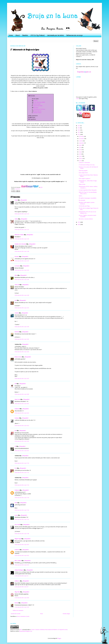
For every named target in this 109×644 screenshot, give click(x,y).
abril (80, 154)
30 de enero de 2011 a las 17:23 (22, 519)
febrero (81, 158)
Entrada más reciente (16, 614)
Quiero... (81, 196)
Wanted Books (37, 104)
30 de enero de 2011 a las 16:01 (22, 404)
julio (80, 147)
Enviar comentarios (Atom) (23, 616)
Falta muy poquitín (83, 171)
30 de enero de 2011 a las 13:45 (22, 339)
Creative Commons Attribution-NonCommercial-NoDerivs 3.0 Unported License (49, 630)
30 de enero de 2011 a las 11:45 (22, 239)
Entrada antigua (66, 614)
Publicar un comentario (18, 610)
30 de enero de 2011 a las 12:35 (22, 261)
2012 (79, 132)
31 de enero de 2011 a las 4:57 (22, 587)
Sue (16, 431)
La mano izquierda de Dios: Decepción (88, 190)
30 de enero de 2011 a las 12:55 (22, 308)
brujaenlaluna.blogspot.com (26, 631)
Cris (16, 468)
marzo (81, 156)
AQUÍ (77, 99)
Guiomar (17, 418)
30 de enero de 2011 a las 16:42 (22, 441)
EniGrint (17, 332)
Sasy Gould (17, 525)
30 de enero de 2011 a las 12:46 (22, 280)
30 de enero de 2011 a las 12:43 (22, 270)
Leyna (16, 515)
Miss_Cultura (18, 561)
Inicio (42, 614)
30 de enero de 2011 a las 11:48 (22, 251)
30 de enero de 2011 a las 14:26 (22, 352)
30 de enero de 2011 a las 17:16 (22, 485)
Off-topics (36, 107)
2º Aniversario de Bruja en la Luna (87, 165)
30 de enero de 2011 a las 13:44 (22, 327)
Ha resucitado (82, 200)
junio (80, 150)
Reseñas (25, 35)
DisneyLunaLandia (38, 106)
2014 (79, 128)
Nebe (16, 503)
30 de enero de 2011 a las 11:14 (22, 214)
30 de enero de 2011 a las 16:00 (22, 394)
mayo (81, 152)
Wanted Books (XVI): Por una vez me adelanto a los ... (87, 212)
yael (16, 300)
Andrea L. (17, 581)
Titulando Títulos (37, 113)
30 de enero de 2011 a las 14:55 (22, 379)
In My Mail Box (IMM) (39, 102)
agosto (81, 145)
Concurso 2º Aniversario (84, 163)
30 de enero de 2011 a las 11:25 (22, 230)
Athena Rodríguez (19, 570)
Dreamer (17, 257)
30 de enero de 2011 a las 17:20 (22, 510)
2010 (79, 222)
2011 (79, 134)
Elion (16, 275)
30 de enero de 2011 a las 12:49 (22, 295)
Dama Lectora (18, 357)
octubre (81, 141)
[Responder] (24, 200)
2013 (79, 130)
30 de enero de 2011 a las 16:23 (22, 413)
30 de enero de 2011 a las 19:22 (22, 555)
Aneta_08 (17, 285)
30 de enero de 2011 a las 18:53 (22, 545)
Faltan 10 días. (82, 184)
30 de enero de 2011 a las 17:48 (22, 534)
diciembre (82, 136)
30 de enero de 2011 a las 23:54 (22, 565)
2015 (79, 126)
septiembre (82, 143)
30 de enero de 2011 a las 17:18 (22, 498)
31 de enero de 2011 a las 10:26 (22, 598)
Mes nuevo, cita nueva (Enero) (86, 219)
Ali (15, 446)
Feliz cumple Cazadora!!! (85, 179)
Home (11, 35)
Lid (16, 384)
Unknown (17, 409)
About (18, 35)
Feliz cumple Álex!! (83, 173)
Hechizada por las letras (55, 35)
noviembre (82, 139)
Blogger (59, 638)
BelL (21, 630)
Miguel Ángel (18, 539)
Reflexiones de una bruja (74, 35)
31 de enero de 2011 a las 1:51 (22, 576)
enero (81, 161)
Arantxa (17, 313)
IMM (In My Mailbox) (37, 35)
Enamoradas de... (38, 111)
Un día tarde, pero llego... (85, 206)
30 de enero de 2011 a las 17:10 (22, 463)
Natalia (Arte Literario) (20, 244)
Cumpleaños (17, 189)
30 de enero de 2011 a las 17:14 (22, 473)
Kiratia (16, 603)
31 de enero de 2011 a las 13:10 (22, 607)
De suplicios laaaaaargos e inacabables (88, 198)
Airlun (16, 219)
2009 (79, 224)
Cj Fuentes (17, 266)
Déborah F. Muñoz (19, 235)
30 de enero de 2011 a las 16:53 (22, 451)
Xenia (16, 200)
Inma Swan (17, 399)
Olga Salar (17, 592)
